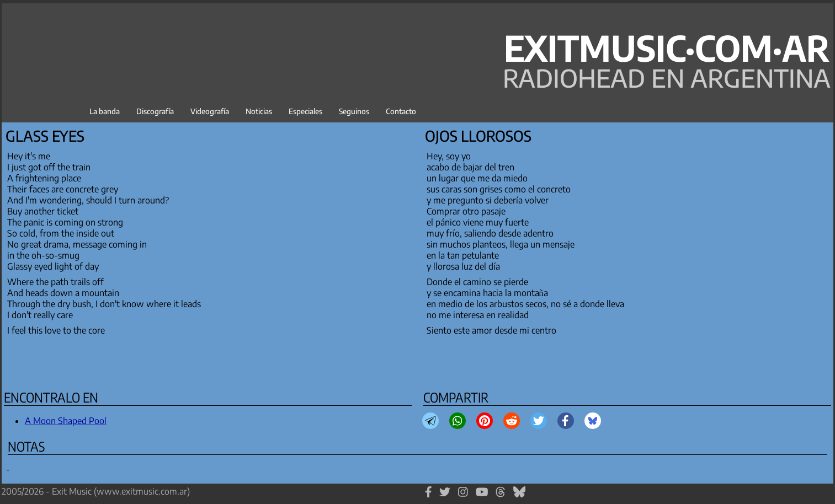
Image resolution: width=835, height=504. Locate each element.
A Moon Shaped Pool (66, 421)
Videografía (210, 111)
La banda (105, 111)
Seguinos (354, 111)
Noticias (259, 111)
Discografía (155, 111)
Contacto (401, 111)
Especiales (305, 111)
